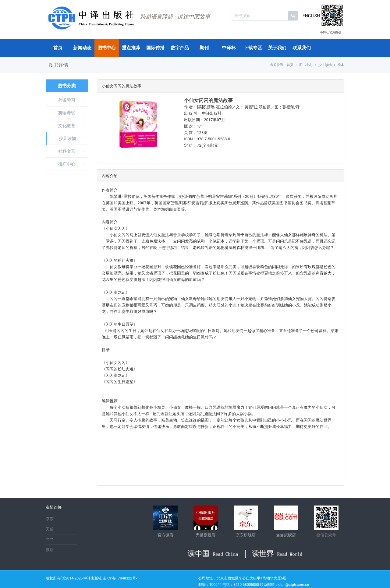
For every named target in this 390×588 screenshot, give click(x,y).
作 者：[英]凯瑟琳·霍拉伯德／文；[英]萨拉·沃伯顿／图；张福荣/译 (242, 107)
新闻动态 (82, 48)
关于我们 (277, 48)
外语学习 (67, 100)
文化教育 (67, 126)
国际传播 (155, 48)
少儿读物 (67, 138)
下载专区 (253, 48)
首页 (58, 48)
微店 (50, 550)
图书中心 (107, 48)
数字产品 (180, 48)
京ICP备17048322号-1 (121, 578)
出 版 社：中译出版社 (203, 113)
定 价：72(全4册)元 (201, 145)
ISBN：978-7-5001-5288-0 (207, 139)
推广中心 (67, 164)
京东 (50, 519)
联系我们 (302, 48)
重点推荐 (131, 48)
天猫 (50, 529)
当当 (50, 539)
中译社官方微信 (331, 32)
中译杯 (229, 48)
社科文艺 (67, 151)
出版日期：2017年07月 (205, 120)
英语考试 (67, 113)
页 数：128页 (196, 133)
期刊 (204, 48)
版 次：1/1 (193, 126)
